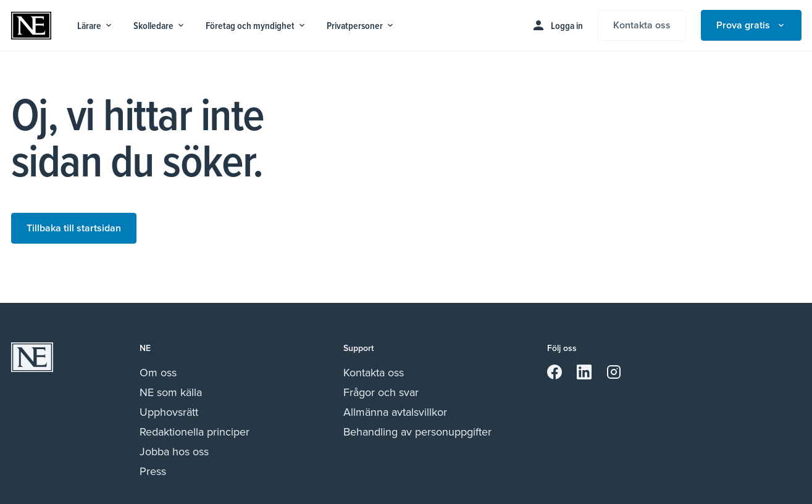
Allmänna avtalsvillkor (395, 412)
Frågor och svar (381, 392)
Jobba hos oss (174, 452)
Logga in (557, 25)
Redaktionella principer (195, 432)
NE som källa (171, 392)
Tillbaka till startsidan (74, 228)
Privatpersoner (361, 26)
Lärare (95, 26)
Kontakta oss (642, 25)
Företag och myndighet (256, 26)
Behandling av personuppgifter (417, 432)
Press (153, 471)
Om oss (158, 373)
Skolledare (160, 26)
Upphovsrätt (169, 412)
